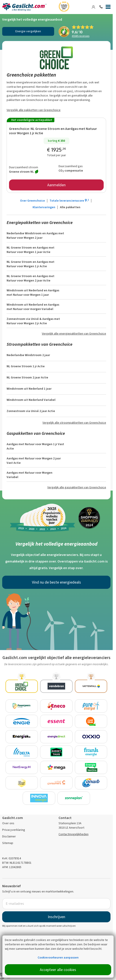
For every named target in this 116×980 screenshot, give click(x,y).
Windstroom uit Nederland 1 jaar (29, 389)
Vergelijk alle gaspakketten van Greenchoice (77, 487)
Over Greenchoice (32, 201)
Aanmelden (56, 185)
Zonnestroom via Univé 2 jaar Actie (31, 411)
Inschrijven (56, 917)
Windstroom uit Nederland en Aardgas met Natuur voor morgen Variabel (33, 307)
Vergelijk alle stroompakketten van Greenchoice (74, 423)
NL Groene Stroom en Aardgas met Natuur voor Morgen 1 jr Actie (53, 131)
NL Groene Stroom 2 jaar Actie (27, 377)
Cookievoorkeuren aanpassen (58, 958)
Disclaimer (9, 836)
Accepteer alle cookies (58, 970)
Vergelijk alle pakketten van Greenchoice (34, 110)
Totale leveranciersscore (70, 201)
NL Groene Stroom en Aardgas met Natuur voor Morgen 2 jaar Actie (30, 278)
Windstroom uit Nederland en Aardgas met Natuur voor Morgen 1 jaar (33, 293)
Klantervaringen (44, 207)
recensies (81, 36)
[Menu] (108, 8)
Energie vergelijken (28, 31)
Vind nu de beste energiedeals (56, 582)
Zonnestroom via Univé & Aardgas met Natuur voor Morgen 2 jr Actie (33, 321)
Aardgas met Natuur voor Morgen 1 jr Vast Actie (35, 446)
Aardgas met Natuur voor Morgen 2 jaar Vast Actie (34, 461)
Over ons (8, 823)
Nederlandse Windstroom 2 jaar (28, 355)
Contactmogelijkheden (74, 834)
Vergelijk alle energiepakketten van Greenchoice (74, 334)
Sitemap (8, 843)
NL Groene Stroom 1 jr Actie (26, 366)
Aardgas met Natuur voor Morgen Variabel (29, 475)
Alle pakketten (70, 207)
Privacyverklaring (14, 830)
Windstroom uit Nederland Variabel (31, 400)
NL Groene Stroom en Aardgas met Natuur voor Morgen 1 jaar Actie (30, 250)
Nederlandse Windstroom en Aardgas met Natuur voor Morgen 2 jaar (35, 236)
